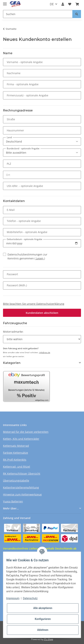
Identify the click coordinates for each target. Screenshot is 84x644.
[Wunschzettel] (70, 4)
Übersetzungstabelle (16, 481)
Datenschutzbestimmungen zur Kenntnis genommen (27, 256)
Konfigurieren (43, 619)
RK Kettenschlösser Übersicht (22, 474)
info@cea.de (45, 352)
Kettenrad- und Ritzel (17, 467)
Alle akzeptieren (43, 608)
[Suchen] (38, 14)
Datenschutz (30, 598)
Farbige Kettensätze (16, 453)
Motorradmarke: (13, 332)
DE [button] (52, 4)
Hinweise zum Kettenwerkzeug (22, 494)
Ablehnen (43, 630)
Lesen (40, 258)
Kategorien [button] (12, 363)
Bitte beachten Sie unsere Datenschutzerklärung (34, 304)
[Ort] (42, 175)
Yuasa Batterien (13, 501)
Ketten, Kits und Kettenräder (21, 439)
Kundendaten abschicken (42, 313)
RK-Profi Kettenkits (15, 460)
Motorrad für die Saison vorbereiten (26, 432)
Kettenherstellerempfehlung (21, 487)
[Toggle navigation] (5, 2)
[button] (63, 4)
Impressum (13, 598)
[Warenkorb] (77, 4)
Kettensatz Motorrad (16, 446)
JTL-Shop (48, 639)
